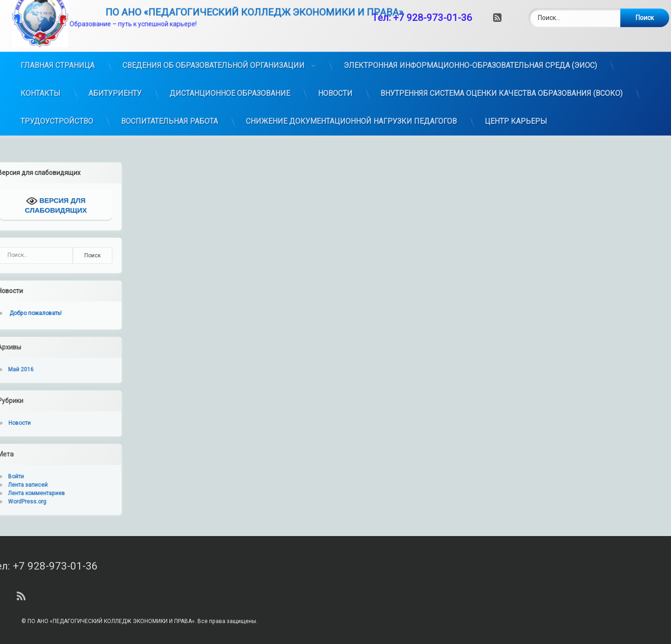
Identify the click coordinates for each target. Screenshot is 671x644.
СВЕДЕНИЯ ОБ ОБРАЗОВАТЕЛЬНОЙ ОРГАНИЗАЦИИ (213, 43)
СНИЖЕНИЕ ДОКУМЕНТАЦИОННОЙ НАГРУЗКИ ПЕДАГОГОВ (351, 99)
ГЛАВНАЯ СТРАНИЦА (58, 43)
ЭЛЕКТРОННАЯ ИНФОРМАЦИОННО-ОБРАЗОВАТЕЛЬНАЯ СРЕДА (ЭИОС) (470, 43)
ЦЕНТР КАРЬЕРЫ (516, 99)
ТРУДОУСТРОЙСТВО (57, 99)
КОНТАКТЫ (41, 71)
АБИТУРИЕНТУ (115, 71)
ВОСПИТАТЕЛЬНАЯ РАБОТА (169, 99)
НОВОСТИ (335, 71)
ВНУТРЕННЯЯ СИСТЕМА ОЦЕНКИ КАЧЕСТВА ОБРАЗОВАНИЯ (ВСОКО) (502, 71)
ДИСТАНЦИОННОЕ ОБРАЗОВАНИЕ (230, 71)
